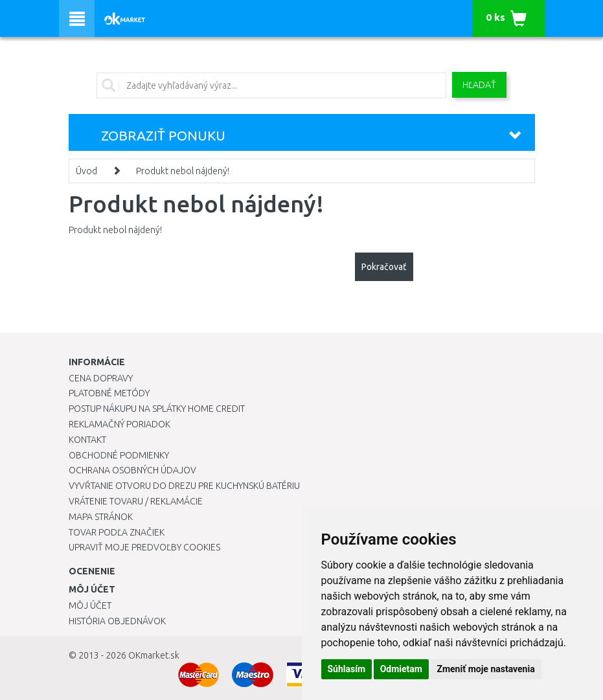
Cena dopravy (101, 378)
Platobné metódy (109, 393)
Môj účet (90, 605)
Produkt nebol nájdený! (183, 171)
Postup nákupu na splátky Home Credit (157, 409)
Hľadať (479, 85)
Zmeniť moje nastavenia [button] (485, 669)
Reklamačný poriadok (119, 424)
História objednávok (117, 621)
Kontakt (87, 440)
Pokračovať (384, 267)
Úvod (86, 171)
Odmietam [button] (401, 669)
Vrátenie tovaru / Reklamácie (136, 501)
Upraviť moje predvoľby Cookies (144, 547)
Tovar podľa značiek (117, 532)
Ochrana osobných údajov (132, 470)
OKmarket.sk (154, 655)
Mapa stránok (101, 517)
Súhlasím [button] (347, 669)
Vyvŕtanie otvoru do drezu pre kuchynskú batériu (184, 486)
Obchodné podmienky (119, 455)
